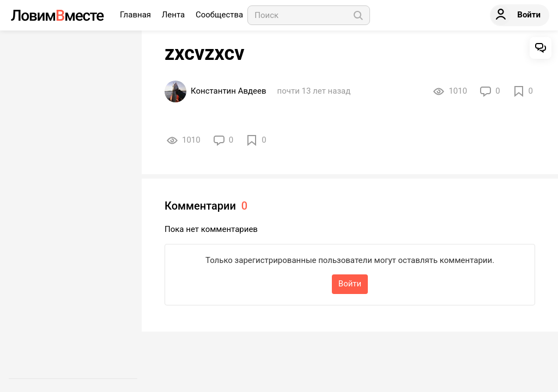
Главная (137, 15)
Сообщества (219, 15)
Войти (350, 284)
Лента (174, 15)
